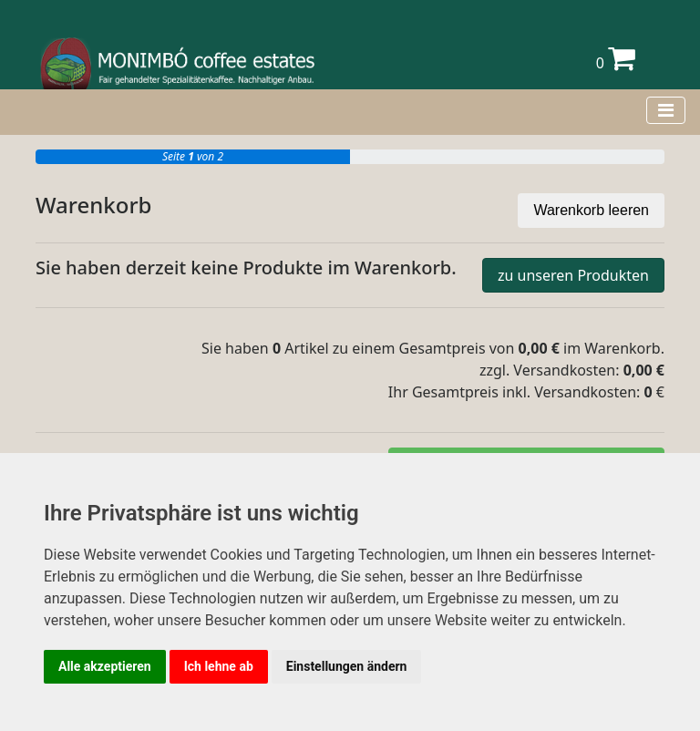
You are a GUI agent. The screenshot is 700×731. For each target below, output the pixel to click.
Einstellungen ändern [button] (347, 666)
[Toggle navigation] (666, 110)
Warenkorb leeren (591, 210)
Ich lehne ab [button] (219, 666)
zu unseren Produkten (573, 275)
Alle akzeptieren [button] (105, 666)
